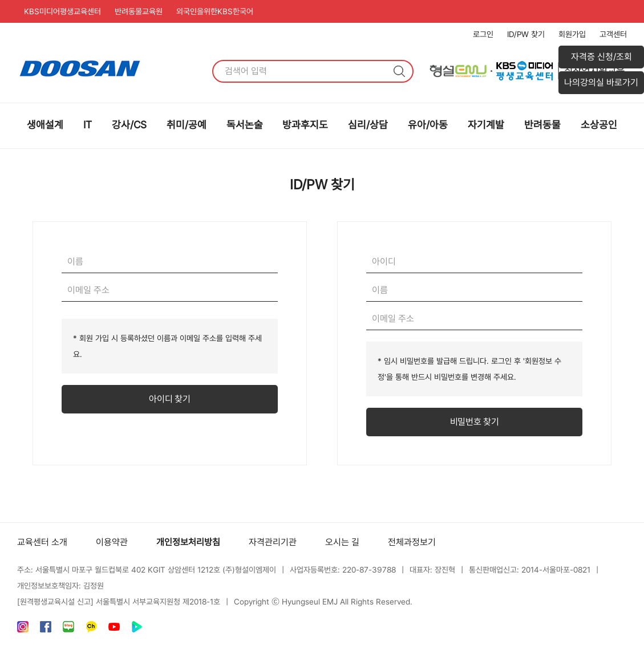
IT (88, 125)
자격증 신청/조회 (602, 57)
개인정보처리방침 (188, 542)
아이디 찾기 (169, 399)
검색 (399, 71)
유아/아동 (428, 125)
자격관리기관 (273, 542)
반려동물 (542, 125)
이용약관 (112, 542)
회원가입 (572, 34)
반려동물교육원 (139, 11)
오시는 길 (342, 542)
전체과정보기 (412, 542)
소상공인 (599, 125)
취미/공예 (187, 125)
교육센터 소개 (42, 542)
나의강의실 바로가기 (601, 82)
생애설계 (45, 125)
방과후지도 (305, 125)
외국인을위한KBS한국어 (215, 11)
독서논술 (245, 125)
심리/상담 (368, 125)
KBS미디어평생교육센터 (62, 11)
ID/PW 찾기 (526, 34)
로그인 (483, 34)
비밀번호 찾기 (475, 422)
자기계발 (486, 125)
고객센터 (613, 34)
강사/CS (129, 125)
